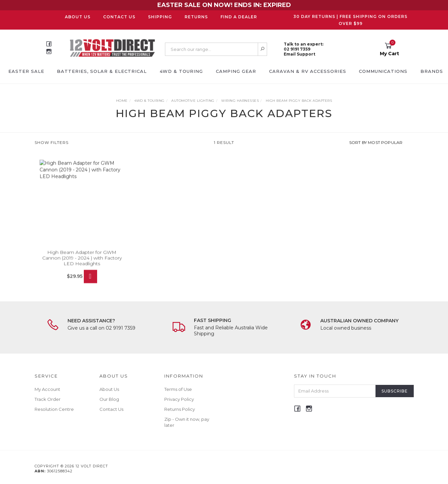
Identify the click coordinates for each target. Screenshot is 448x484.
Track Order (48, 399)
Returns (196, 17)
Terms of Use (178, 389)
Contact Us (119, 17)
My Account (47, 389)
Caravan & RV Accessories (308, 71)
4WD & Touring (181, 71)
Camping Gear (236, 71)
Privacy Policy (179, 399)
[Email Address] (335, 391)
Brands (432, 71)
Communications (383, 71)
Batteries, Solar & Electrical (102, 71)
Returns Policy (180, 409)
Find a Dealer (239, 17)
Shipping (160, 17)
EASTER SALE (26, 71)
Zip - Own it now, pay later (187, 422)
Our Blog (109, 399)
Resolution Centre (54, 409)
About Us (78, 17)
